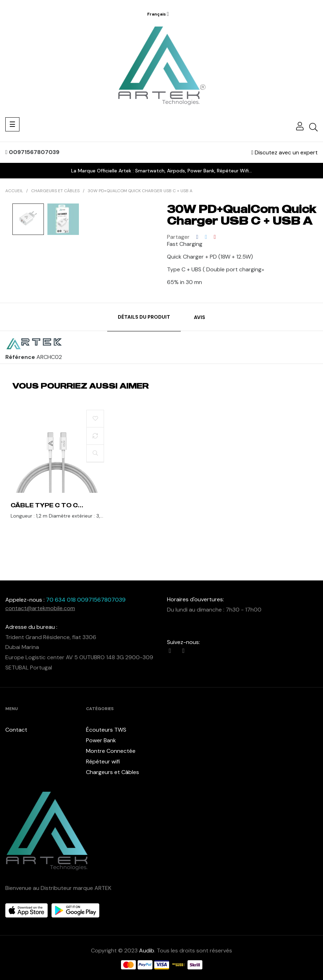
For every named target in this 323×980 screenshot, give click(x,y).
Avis (200, 317)
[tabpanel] (57, 472)
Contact (16, 730)
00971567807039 (32, 152)
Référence (20, 357)
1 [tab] (162, 539)
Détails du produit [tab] (144, 317)
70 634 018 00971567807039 (86, 600)
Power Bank (101, 740)
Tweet (206, 237)
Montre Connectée (111, 751)
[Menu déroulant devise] (158, 14)
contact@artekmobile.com (40, 608)
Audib (147, 951)
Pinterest (215, 237)
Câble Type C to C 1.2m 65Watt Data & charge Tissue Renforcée (47, 505)
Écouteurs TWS (106, 730)
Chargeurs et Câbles (113, 772)
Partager (197, 237)
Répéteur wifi (103, 761)
